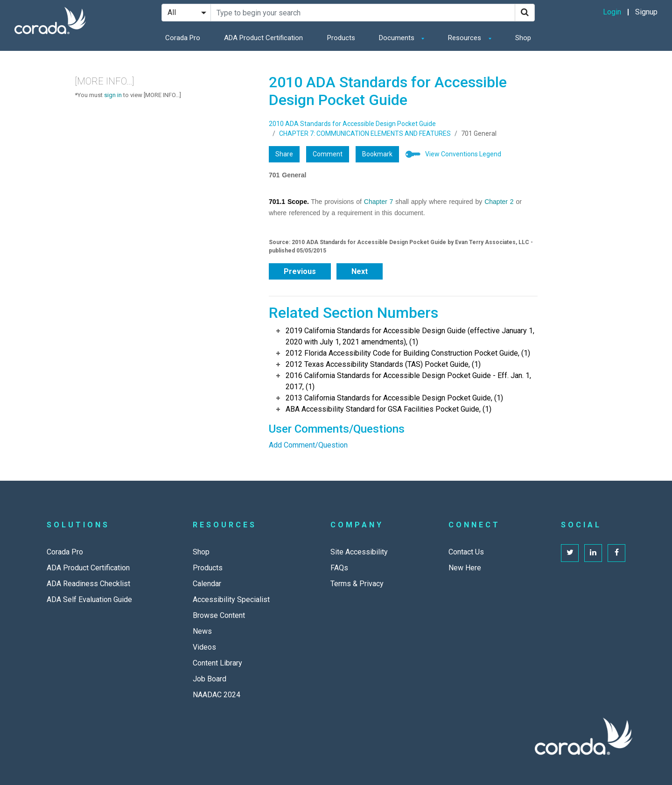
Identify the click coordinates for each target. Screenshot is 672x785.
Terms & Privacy (357, 584)
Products (341, 38)
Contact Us (466, 552)
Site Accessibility (359, 552)
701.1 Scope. (289, 202)
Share (284, 154)
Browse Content (219, 615)
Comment (328, 154)
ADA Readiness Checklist (88, 584)
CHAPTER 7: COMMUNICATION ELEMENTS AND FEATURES (365, 133)
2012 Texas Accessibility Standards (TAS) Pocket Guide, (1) (383, 364)
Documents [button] (398, 38)
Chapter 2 (499, 202)
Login (612, 12)
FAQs (339, 568)
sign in (113, 95)
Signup (646, 12)
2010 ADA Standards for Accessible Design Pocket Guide (352, 124)
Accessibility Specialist (231, 599)
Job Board (210, 679)
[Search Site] (363, 13)
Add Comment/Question (308, 445)
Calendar (207, 584)
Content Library (217, 663)
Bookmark (377, 154)
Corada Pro (183, 38)
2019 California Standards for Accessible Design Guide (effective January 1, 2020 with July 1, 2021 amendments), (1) (410, 336)
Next (360, 271)
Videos (204, 647)
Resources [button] (465, 38)
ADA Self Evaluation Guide (89, 599)
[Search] (525, 13)
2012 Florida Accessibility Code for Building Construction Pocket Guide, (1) (408, 353)
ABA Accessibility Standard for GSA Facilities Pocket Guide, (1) (388, 409)
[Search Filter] (186, 13)
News (202, 631)
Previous (300, 271)
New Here (465, 568)
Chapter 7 (378, 202)
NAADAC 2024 (217, 695)
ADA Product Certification (263, 38)
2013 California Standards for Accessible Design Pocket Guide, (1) (394, 398)
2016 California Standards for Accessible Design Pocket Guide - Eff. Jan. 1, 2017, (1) (408, 381)
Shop (523, 38)
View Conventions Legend (463, 154)
